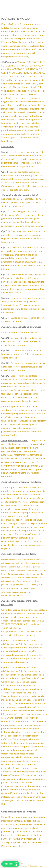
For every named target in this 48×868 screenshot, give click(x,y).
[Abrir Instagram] (22, 864)
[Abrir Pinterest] (26, 864)
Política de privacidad (35, 866)
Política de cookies (21, 866)
